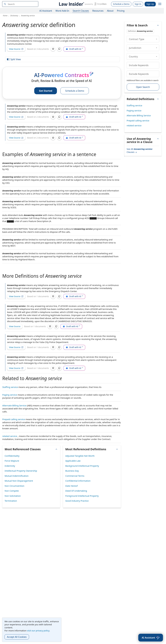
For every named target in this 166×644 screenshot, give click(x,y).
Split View (14, 59)
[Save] (53, 49)
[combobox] (20, 4)
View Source (16, 49)
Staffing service (10, 387)
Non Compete (12, 491)
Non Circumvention (14, 486)
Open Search (143, 87)
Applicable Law (73, 461)
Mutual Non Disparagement (19, 481)
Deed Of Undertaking (76, 491)
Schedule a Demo (121, 4)
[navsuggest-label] (20, 4)
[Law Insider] (82, 4)
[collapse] (157, 39)
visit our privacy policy (38, 631)
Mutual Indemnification (17, 476)
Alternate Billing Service (14, 405)
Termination (11, 501)
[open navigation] (160, 4)
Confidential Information (78, 481)
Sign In (138, 4)
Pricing (121, 11)
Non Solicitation (13, 496)
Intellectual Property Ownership (21, 471)
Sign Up (150, 4)
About (110, 11)
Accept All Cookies (17, 637)
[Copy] (59, 49)
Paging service (10, 395)
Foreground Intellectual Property (82, 496)
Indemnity (10, 466)
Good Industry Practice (77, 501)
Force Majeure (12, 461)
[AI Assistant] (151, 638)
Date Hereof (71, 486)
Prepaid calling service (14, 419)
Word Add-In (62, 11)
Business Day (72, 471)
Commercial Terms (75, 476)
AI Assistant (46, 11)
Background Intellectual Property (82, 466)
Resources (98, 11)
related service (10, 436)
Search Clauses (81, 11)
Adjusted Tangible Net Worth (80, 456)
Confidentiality (12, 456)
